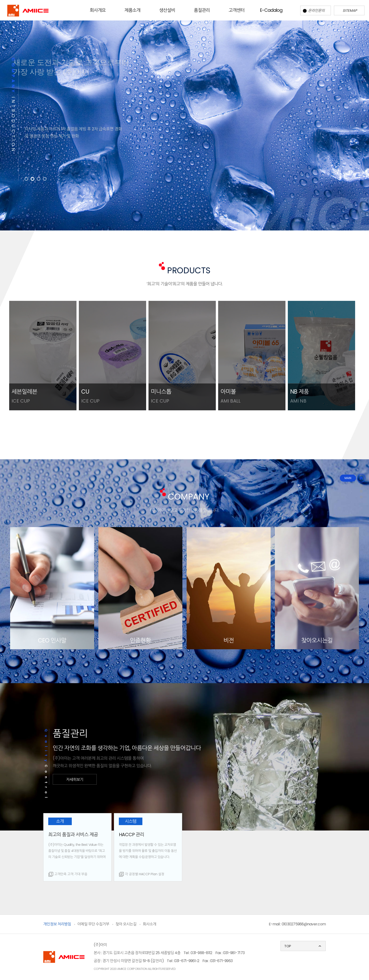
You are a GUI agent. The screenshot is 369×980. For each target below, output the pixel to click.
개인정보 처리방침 (57, 924)
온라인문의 (314, 10)
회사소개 (150, 924)
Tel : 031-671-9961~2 (183, 961)
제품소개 (132, 10)
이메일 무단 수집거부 (93, 924)
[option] (184, 119)
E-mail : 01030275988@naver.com (297, 924)
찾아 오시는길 (126, 924)
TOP (288, 946)
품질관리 (202, 10)
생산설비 (167, 10)
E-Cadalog (271, 10)
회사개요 (98, 10)
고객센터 (237, 10)
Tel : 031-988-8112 (198, 953)
